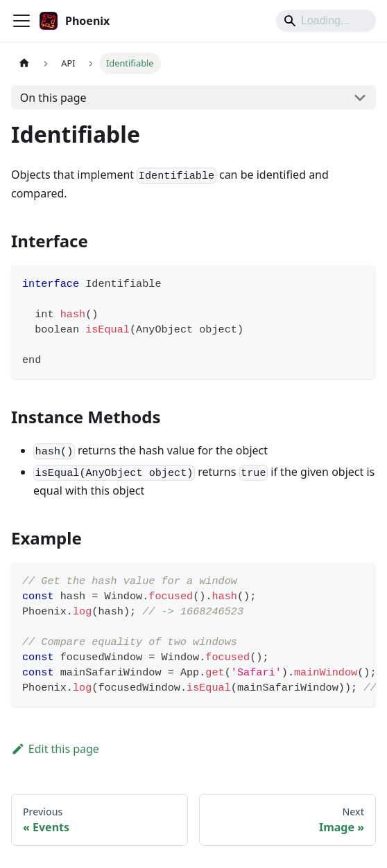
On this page (53, 98)
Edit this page (55, 749)
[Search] (326, 21)
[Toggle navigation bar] (21, 21)
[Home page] (24, 63)
